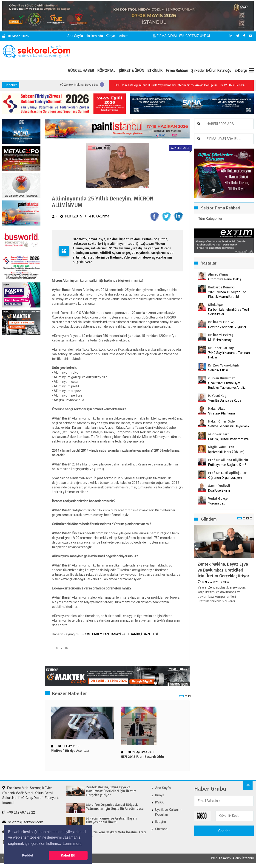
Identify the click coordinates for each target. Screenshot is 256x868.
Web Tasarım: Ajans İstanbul (232, 858)
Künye (110, 36)
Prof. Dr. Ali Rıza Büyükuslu (228, 460)
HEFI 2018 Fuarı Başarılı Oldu (142, 757)
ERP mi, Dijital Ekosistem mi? (229, 439)
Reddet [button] (27, 855)
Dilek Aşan (216, 305)
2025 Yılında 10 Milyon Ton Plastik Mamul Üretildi (227, 294)
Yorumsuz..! (217, 503)
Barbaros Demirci (221, 287)
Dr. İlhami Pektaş (221, 335)
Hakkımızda (94, 36)
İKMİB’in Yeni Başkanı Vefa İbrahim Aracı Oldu (116, 834)
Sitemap (161, 829)
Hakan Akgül (217, 409)
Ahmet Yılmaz (218, 275)
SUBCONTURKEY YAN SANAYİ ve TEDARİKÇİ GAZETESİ (118, 634)
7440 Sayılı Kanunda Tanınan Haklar (229, 355)
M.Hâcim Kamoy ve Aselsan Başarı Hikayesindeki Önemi (111, 821)
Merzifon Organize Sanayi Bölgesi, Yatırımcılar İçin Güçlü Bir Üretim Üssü (115, 807)
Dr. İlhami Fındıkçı (221, 322)
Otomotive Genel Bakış (225, 279)
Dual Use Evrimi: (220, 490)
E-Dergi (240, 71)
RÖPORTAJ (106, 71)
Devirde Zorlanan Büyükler (227, 327)
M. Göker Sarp (219, 434)
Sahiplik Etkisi (218, 370)
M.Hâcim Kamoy (220, 340)
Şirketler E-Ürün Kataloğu (211, 71)
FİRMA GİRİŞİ (165, 36)
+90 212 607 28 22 (19, 812)
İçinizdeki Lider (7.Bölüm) (226, 452)
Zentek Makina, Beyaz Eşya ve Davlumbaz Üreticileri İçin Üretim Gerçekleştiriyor (223, 570)
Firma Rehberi (177, 71)
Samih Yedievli (219, 486)
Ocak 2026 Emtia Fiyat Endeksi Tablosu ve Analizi (227, 385)
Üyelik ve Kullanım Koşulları (168, 812)
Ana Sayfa (75, 36)
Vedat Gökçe (218, 499)
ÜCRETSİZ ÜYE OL (195, 36)
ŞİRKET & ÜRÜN (131, 71)
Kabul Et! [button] (68, 855)
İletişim (123, 36)
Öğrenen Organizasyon (225, 478)
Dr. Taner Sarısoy (221, 348)
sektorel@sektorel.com (23, 822)
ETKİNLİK (155, 71)
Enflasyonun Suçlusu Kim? (227, 465)
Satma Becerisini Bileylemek (229, 426)
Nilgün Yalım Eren (221, 447)
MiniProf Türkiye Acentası (70, 751)
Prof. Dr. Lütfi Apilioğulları (228, 473)
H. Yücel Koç (217, 396)
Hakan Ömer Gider (222, 421)
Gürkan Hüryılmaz (222, 378)
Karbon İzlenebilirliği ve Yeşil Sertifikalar (229, 312)
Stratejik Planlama (222, 413)
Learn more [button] (72, 844)
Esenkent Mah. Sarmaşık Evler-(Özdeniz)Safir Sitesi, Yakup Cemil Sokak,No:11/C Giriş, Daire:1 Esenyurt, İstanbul (30, 795)
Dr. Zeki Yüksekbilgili (223, 365)
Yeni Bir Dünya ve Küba (225, 400)
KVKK (159, 802)
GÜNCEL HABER (81, 71)
